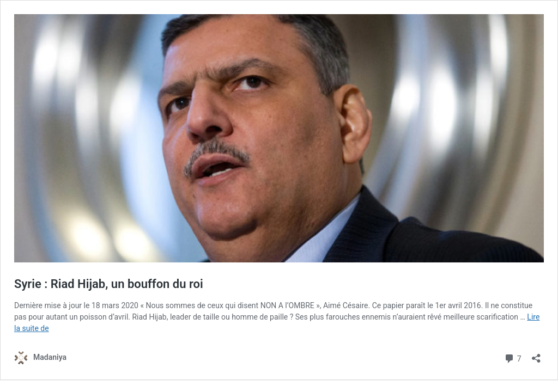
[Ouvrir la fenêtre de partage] (536, 355)
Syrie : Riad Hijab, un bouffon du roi (109, 284)
